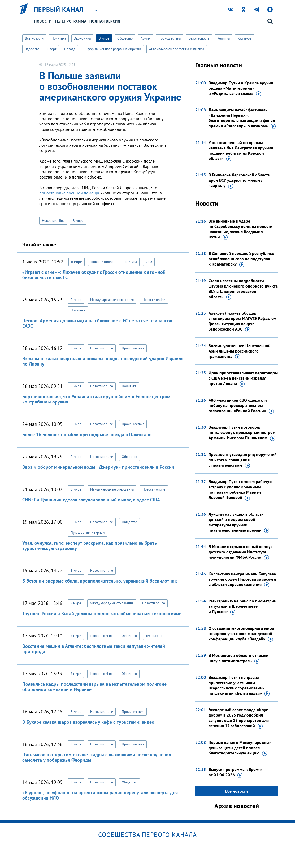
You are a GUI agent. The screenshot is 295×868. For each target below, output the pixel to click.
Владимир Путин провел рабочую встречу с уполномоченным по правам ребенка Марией (240, 490)
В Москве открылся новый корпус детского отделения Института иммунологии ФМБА (240, 552)
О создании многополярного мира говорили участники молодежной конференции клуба (241, 634)
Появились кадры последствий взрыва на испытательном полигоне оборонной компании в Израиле (94, 687)
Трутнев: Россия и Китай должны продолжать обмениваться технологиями (102, 613)
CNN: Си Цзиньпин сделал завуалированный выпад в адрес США (91, 500)
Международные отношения (112, 300)
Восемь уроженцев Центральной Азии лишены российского (240, 351)
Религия (224, 38)
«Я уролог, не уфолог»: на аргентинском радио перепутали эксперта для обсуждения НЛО (100, 795)
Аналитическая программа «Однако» (177, 49)
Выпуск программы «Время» (236, 772)
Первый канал (59, 10)
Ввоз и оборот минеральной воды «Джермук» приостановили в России (98, 467)
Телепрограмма (71, 21)
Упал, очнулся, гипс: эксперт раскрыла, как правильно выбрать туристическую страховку (89, 546)
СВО (149, 262)
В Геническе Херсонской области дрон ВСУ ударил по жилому (239, 180)
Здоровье (32, 49)
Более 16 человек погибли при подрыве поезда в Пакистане (87, 434)
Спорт (52, 49)
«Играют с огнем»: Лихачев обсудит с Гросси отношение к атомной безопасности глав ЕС (94, 275)
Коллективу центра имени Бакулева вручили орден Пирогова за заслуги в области (242, 579)
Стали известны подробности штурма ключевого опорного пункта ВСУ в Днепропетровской (243, 289)
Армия (146, 38)
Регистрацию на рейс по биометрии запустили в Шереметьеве (242, 606)
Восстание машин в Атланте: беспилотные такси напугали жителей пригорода (94, 649)
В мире (104, 38)
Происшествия (170, 38)
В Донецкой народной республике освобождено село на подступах (241, 259)
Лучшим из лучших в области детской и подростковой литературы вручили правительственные (239, 522)
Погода (70, 49)
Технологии (155, 636)
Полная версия (105, 21)
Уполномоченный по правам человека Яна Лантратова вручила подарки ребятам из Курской (241, 151)
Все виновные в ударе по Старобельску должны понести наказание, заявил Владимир (240, 229)
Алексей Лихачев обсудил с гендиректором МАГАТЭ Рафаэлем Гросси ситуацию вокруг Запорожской (242, 321)
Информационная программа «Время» (112, 49)
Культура (245, 38)
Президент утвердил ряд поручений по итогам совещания (243, 460)
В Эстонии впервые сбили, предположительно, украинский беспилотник (100, 581)
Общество (125, 38)
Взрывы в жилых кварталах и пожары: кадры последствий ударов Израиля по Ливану (103, 361)
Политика (59, 38)
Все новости (34, 38)
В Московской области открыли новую (238, 658)
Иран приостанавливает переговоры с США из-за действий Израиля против (243, 378)
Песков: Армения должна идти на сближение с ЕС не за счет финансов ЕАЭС (97, 323)
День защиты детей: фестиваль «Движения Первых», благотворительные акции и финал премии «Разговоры (242, 118)
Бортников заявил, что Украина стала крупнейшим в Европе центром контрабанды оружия (96, 399)
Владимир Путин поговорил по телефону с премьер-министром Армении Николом (242, 433)
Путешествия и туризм (88, 533)
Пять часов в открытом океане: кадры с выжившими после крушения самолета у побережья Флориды (97, 757)
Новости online (53, 221)
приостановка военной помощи (69, 193)
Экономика (82, 38)
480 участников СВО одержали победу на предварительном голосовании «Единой (241, 406)
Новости (43, 21)
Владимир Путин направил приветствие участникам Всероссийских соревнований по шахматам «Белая (239, 685)
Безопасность (199, 38)
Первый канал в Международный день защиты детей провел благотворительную (240, 748)
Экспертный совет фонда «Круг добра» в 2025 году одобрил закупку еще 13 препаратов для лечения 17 (239, 718)
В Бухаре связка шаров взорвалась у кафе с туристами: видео (88, 722)
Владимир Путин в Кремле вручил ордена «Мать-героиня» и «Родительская (241, 88)
